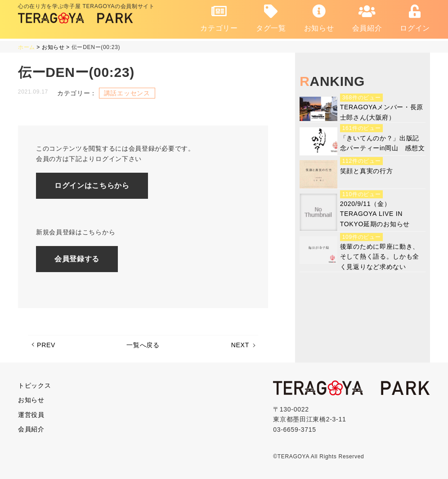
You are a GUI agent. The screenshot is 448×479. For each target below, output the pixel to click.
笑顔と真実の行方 (367, 171)
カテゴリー (219, 18)
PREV (46, 345)
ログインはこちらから (92, 186)
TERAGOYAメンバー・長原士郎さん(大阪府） (382, 112)
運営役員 (31, 415)
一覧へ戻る (143, 345)
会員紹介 (367, 18)
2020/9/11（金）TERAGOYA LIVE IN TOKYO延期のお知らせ (375, 214)
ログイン (415, 18)
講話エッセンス (127, 93)
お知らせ (319, 18)
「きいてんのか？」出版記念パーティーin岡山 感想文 (383, 143)
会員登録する (77, 259)
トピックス (35, 385)
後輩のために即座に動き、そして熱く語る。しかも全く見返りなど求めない (380, 257)
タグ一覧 (271, 18)
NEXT (240, 345)
